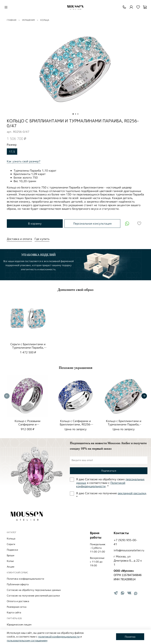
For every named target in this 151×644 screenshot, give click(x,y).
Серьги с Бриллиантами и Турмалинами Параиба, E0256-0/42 (28, 348)
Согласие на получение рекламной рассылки (33, 596)
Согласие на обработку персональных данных (34, 590)
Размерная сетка (17, 607)
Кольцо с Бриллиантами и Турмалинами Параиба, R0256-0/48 (124, 424)
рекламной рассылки (132, 493)
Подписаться (109, 471)
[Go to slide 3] (78, 114)
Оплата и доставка (18, 601)
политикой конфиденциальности (59, 637)
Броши (10, 555)
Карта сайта (14, 612)
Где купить (42, 239)
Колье (10, 561)
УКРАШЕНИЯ (28, 20)
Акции (10, 567)
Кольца (45, 20)
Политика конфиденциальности (25, 579)
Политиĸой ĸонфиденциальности (101, 485)
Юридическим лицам (19, 624)
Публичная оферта (18, 584)
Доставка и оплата (19, 239)
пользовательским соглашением (27, 641)
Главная (12, 20)
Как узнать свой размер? (24, 161)
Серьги (11, 544)
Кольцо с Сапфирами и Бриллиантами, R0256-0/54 (76, 424)
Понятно (130, 637)
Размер (12, 145)
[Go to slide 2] (75, 114)
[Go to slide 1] (73, 114)
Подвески (12, 550)
